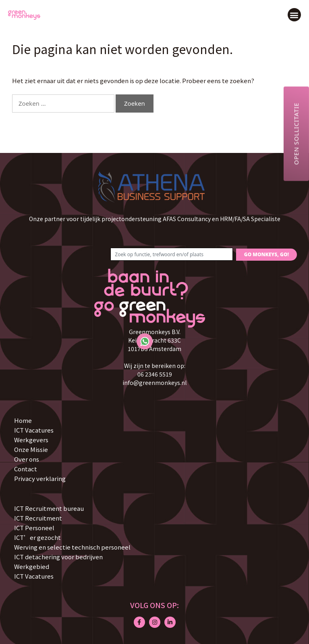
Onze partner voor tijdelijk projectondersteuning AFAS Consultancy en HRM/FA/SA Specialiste (155, 219)
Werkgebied (32, 566)
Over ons (27, 459)
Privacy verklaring (40, 478)
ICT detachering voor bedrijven (58, 557)
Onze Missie (31, 449)
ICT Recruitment (38, 518)
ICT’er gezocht (37, 537)
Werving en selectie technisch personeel (72, 547)
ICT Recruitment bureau (49, 508)
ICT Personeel (34, 528)
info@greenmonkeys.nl (154, 383)
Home (23, 420)
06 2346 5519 (155, 374)
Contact (26, 469)
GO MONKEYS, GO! (266, 254)
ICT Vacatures (34, 430)
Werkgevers (31, 440)
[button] (294, 15)
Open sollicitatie (296, 134)
